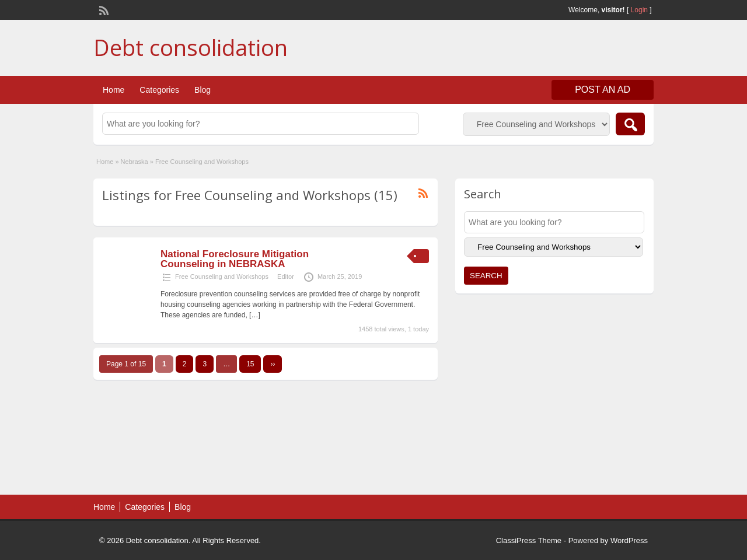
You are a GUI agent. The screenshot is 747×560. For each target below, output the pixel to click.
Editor (286, 276)
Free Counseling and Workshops (222, 276)
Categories (159, 90)
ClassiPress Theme (529, 540)
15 (250, 364)
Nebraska (135, 162)
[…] (255, 315)
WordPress (629, 540)
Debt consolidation (191, 47)
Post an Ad (603, 90)
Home (114, 90)
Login (639, 10)
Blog (203, 90)
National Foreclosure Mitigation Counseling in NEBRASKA (235, 259)
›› (273, 364)
